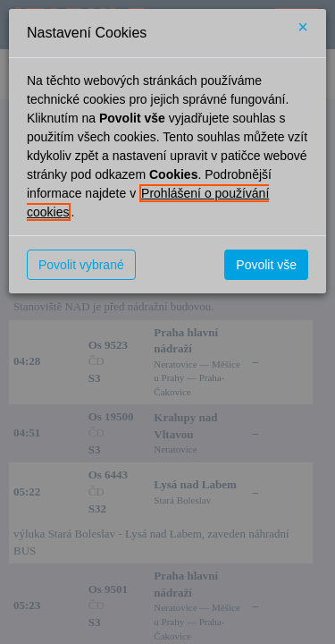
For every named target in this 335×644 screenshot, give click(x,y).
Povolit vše (266, 265)
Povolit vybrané (81, 265)
